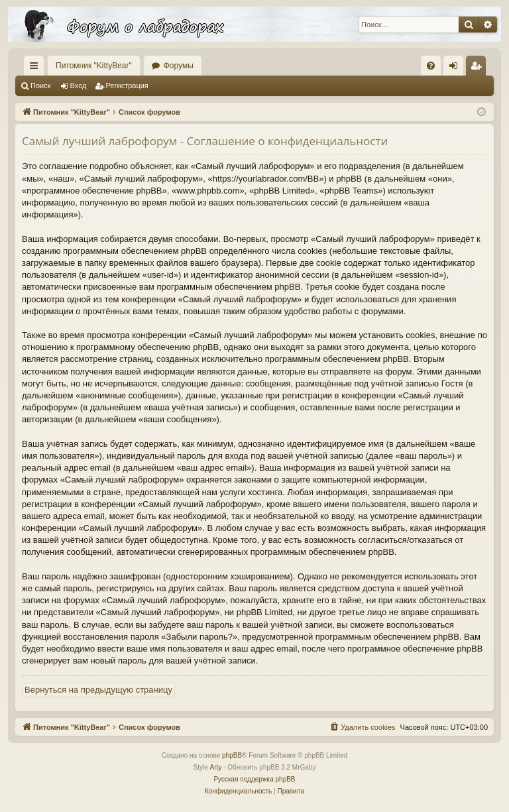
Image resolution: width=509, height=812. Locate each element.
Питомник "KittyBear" (94, 66)
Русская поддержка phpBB (254, 779)
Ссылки (36, 68)
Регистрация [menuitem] (479, 68)
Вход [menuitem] (456, 68)
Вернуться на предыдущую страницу (98, 690)
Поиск (40, 86)
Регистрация (127, 86)
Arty (216, 767)
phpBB (232, 755)
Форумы (179, 66)
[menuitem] (431, 66)
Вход (79, 86)
